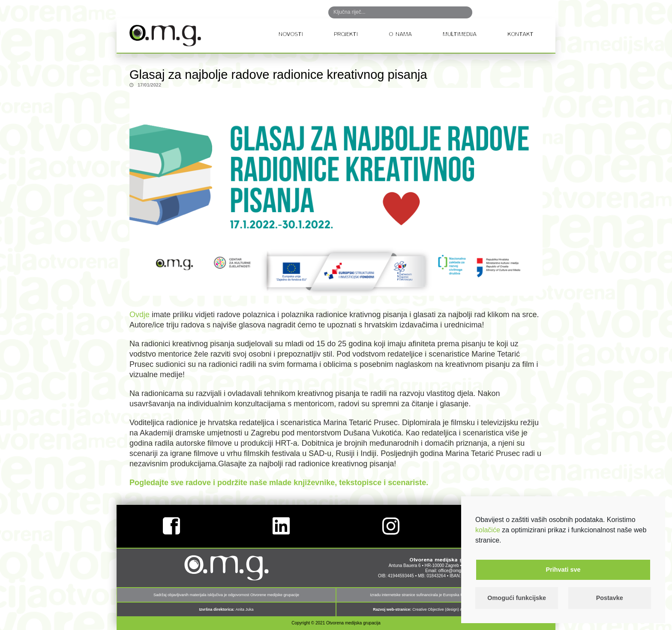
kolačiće (488, 530)
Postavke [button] (610, 598)
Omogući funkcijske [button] (517, 598)
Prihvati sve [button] (563, 570)
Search (457, 12)
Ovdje (139, 315)
